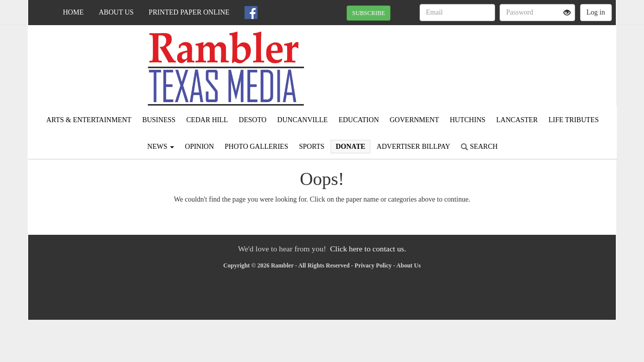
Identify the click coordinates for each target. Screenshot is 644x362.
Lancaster (517, 120)
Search (479, 147)
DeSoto (253, 120)
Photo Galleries (257, 147)
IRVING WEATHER (524, 60)
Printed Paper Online (189, 12)
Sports (312, 147)
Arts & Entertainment (89, 120)
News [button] (161, 147)
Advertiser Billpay (414, 147)
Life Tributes (574, 120)
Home (73, 12)
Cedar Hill (207, 120)
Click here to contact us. (368, 249)
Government (415, 120)
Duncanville (302, 120)
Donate (350, 147)
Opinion (200, 147)
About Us (116, 12)
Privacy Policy (373, 265)
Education (359, 120)
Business (159, 120)
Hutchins (468, 120)
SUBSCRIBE (369, 13)
